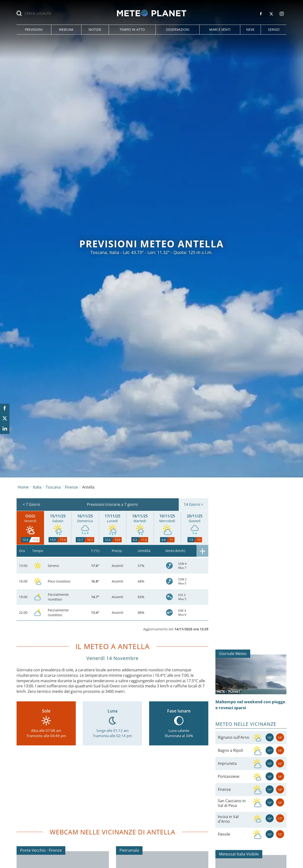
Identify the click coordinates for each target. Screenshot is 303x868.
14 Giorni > (193, 504)
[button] (34, 30)
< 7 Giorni (31, 504)
